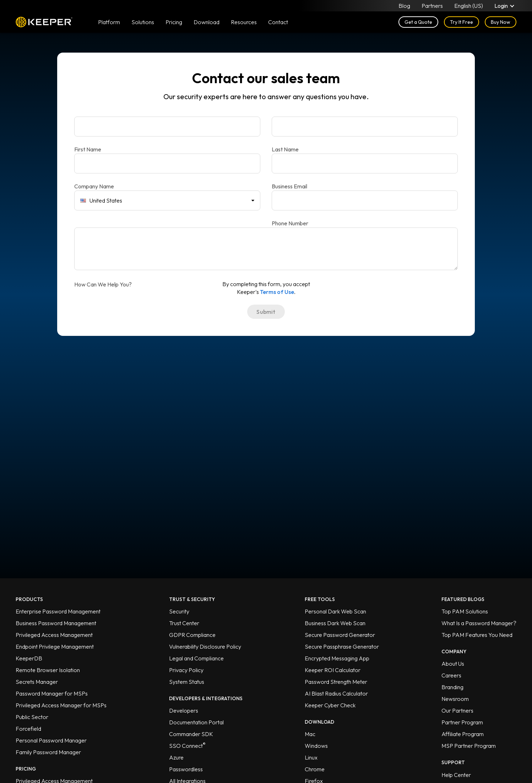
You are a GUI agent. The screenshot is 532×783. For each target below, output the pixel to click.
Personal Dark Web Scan (335, 611)
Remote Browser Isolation (48, 670)
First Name (88, 149)
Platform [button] (109, 22)
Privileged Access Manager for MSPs (61, 705)
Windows (316, 746)
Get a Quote (418, 22)
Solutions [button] (143, 22)
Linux (311, 757)
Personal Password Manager (51, 740)
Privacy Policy (186, 670)
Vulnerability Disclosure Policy (205, 647)
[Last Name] (365, 127)
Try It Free (462, 22)
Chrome (315, 769)
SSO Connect (187, 746)
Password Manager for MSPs (52, 693)
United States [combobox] (101, 200)
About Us (453, 664)
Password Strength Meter (336, 682)
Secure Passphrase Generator (342, 647)
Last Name (285, 149)
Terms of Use (277, 292)
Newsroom (455, 699)
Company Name (94, 186)
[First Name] (167, 127)
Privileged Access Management (54, 635)
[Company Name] (167, 163)
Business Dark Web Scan (335, 623)
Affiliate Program (463, 734)
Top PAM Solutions (465, 611)
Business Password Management (56, 623)
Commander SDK (191, 734)
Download (207, 22)
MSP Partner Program (469, 746)
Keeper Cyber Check (330, 705)
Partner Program (462, 722)
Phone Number (290, 223)
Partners (432, 6)
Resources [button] (244, 22)
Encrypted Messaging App (337, 658)
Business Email (289, 186)
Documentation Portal (196, 722)
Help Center (456, 775)
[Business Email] (365, 163)
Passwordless (186, 769)
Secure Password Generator (340, 635)
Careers (451, 675)
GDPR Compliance (192, 635)
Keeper (44, 22)
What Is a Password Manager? (479, 623)
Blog (404, 6)
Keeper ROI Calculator (333, 670)
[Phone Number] (365, 200)
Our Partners (457, 710)
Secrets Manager (37, 682)
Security (179, 611)
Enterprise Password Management (58, 611)
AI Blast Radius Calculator (336, 693)
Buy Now (501, 22)
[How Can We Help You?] (266, 249)
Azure (176, 757)
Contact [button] (278, 22)
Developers (184, 710)
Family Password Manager (48, 752)
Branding (452, 687)
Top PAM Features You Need (477, 635)
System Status (187, 682)
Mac (310, 734)
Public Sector (32, 717)
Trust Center (184, 623)
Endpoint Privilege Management (55, 647)
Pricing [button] (174, 22)
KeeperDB (29, 658)
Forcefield (28, 729)
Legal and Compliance (196, 658)
